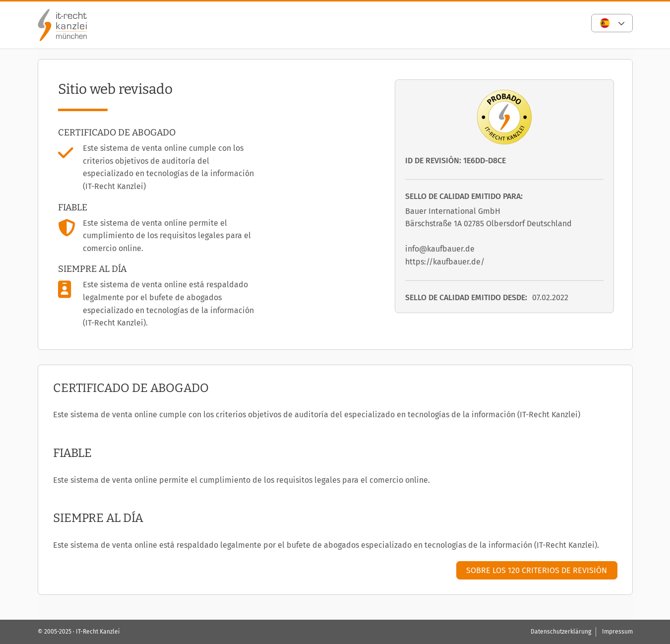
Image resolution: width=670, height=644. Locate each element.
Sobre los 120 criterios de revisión (537, 570)
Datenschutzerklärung (561, 632)
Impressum (617, 632)
